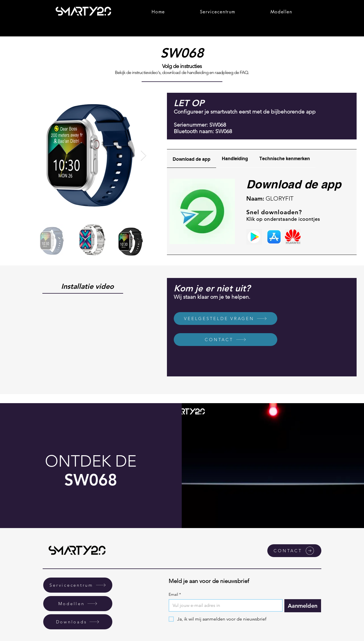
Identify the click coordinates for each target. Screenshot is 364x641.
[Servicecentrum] (78, 585)
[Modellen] (78, 604)
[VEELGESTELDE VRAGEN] (226, 319)
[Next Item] (143, 156)
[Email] (224, 605)
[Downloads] (78, 622)
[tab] (192, 159)
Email (175, 594)
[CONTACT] (226, 340)
